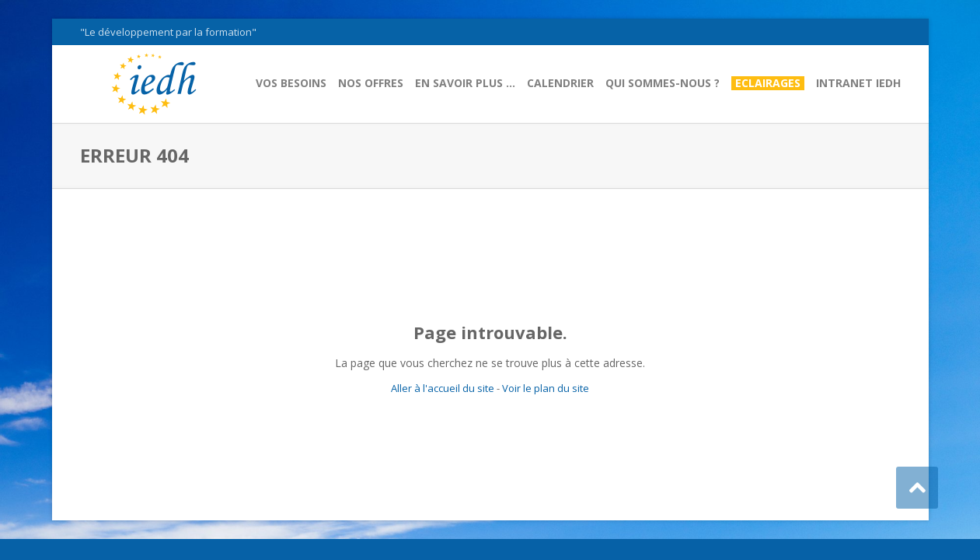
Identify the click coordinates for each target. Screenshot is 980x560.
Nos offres (371, 83)
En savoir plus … (465, 83)
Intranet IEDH (858, 83)
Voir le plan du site (546, 388)
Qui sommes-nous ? (663, 83)
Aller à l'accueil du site (443, 388)
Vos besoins (291, 83)
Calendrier (560, 83)
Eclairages (768, 83)
